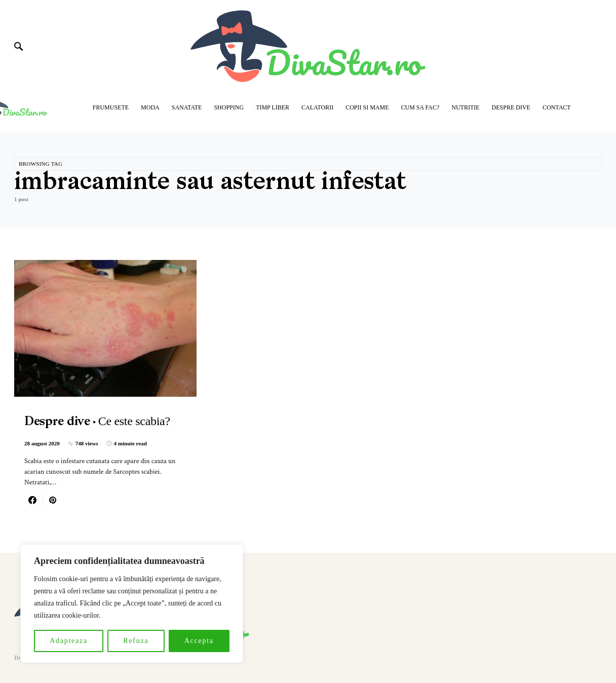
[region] (132, 603)
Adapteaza (69, 641)
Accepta (199, 641)
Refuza (136, 641)
